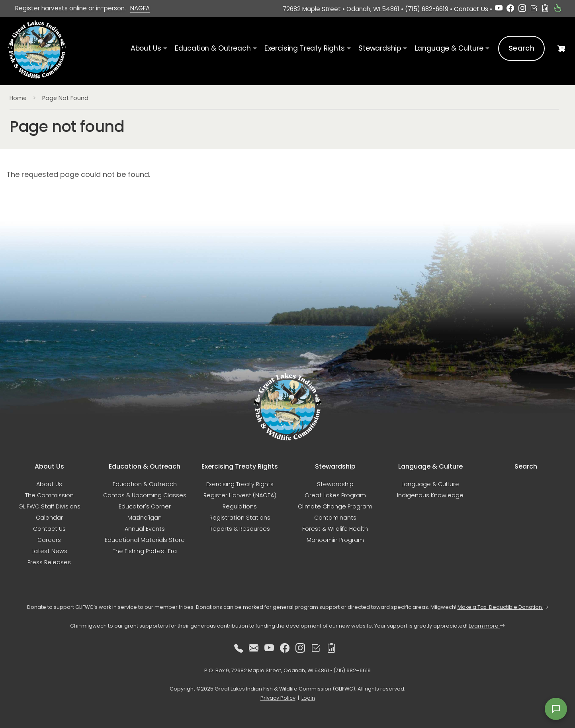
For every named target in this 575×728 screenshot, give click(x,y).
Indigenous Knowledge (430, 495)
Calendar (49, 518)
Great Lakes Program (335, 495)
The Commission (49, 495)
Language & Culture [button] (449, 48)
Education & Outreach (145, 484)
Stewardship (335, 484)
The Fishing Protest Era (145, 551)
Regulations (240, 506)
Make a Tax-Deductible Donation (503, 607)
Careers (49, 540)
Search (521, 48)
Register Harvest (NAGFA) (240, 495)
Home (18, 98)
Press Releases (49, 562)
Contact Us (471, 9)
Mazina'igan (145, 518)
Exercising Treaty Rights (240, 484)
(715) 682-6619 (427, 9)
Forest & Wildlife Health (335, 529)
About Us (49, 484)
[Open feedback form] (556, 709)
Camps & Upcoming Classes (145, 495)
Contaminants (335, 518)
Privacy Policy (278, 698)
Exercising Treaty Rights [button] (305, 48)
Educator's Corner (145, 506)
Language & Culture (430, 484)
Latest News (49, 551)
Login (308, 698)
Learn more (487, 626)
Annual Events (145, 529)
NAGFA (140, 8)
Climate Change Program (335, 506)
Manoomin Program (335, 540)
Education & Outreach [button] (213, 48)
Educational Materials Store (145, 540)
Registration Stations (240, 518)
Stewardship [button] (380, 48)
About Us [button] (146, 48)
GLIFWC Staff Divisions (49, 506)
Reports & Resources (240, 529)
